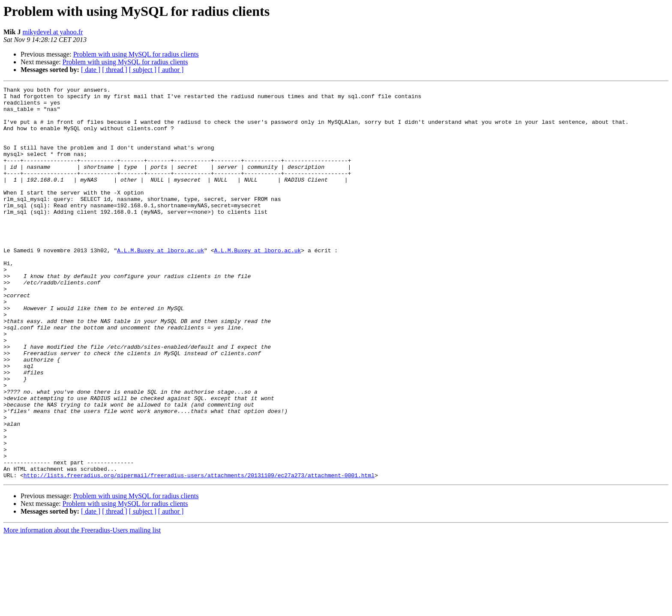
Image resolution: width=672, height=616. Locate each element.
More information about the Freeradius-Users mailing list (82, 609)
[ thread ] (115, 70)
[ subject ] (143, 70)
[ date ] (91, 70)
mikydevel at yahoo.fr (52, 32)
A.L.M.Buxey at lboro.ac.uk (160, 284)
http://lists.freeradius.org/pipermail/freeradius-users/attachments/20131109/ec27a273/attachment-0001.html (199, 553)
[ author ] (171, 70)
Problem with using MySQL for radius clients (136, 54)
